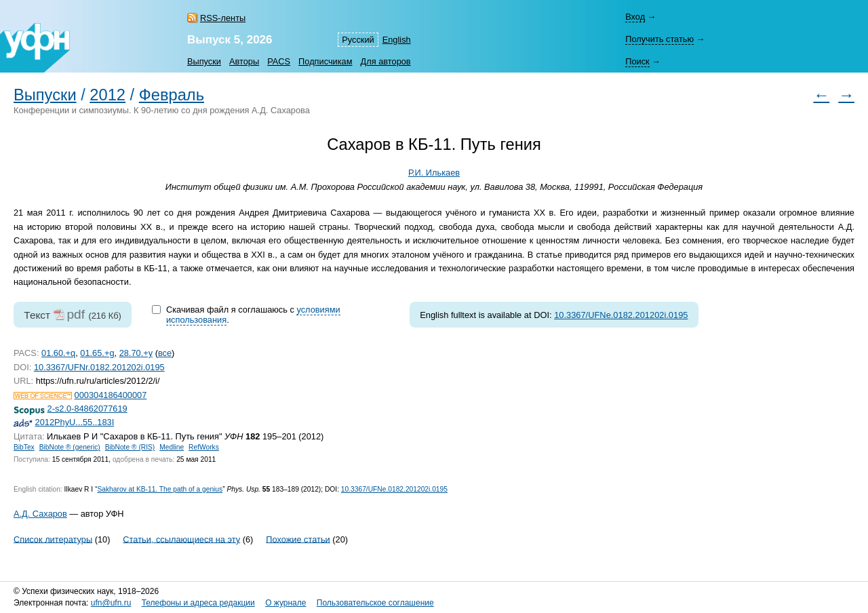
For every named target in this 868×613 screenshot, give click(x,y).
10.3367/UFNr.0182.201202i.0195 (99, 367)
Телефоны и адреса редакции (198, 603)
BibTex (24, 447)
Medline (172, 447)
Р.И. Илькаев (434, 173)
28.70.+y (136, 353)
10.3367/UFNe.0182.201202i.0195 (621, 315)
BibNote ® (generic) (70, 447)
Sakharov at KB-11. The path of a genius (160, 489)
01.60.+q (58, 353)
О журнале (285, 603)
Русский (358, 40)
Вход (635, 17)
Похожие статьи (298, 539)
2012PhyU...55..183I (75, 422)
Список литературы (53, 539)
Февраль (172, 95)
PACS (279, 61)
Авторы (244, 61)
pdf (76, 314)
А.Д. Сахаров (40, 514)
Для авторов (386, 61)
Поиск (637, 61)
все (165, 353)
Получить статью (659, 39)
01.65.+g (97, 353)
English (397, 40)
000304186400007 (111, 395)
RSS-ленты (223, 18)
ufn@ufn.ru (111, 603)
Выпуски (204, 61)
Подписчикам (325, 61)
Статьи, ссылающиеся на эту (181, 539)
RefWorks (204, 447)
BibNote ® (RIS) (130, 447)
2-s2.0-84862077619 (87, 409)
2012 (107, 95)
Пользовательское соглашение (375, 603)
